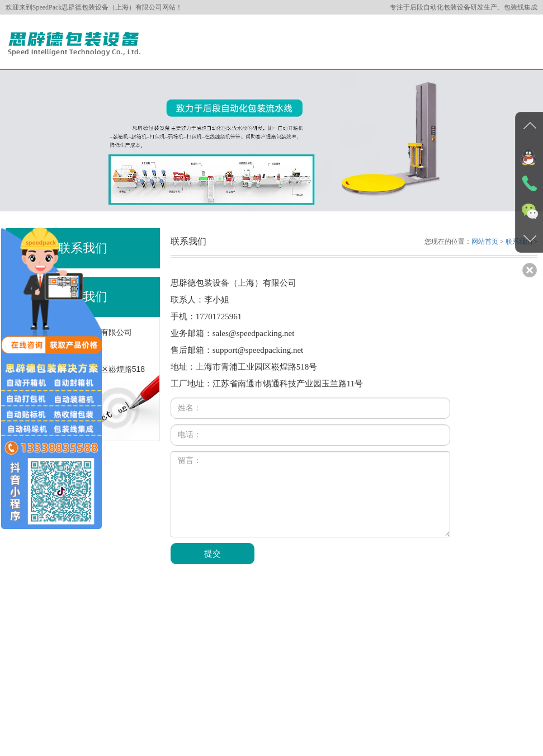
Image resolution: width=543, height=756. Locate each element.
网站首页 (485, 242)
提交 (213, 554)
